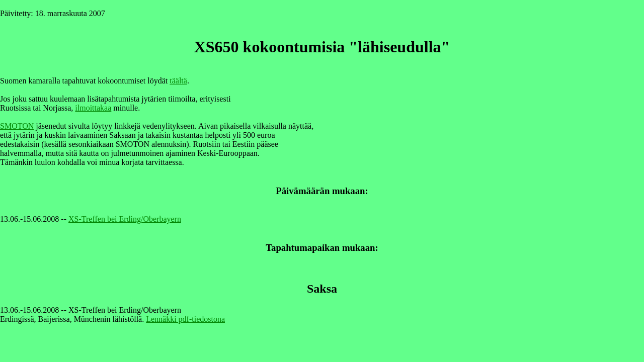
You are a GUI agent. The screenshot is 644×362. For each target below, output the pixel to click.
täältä (178, 81)
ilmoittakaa (93, 108)
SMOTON (17, 126)
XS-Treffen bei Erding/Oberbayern (125, 219)
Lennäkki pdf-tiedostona (185, 319)
